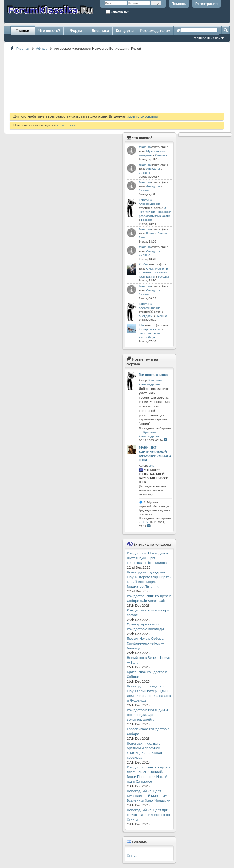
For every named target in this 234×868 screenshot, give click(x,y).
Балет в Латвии (156, 233)
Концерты (125, 31)
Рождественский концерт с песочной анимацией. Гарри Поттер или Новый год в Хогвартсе (149, 774)
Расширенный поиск (208, 38)
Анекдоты (153, 169)
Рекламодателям (155, 31)
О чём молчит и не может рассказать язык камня (155, 212)
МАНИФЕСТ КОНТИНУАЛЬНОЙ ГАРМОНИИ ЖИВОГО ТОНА (155, 454)
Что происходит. (150, 329)
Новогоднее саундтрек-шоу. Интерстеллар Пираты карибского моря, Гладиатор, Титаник (149, 579)
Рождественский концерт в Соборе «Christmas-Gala (149, 598)
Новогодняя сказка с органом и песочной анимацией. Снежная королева (144, 750)
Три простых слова (153, 375)
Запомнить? (117, 12)
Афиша (42, 48)
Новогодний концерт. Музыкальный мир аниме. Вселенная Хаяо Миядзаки (149, 796)
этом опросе (66, 125)
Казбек (144, 264)
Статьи (132, 855)
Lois (151, 466)
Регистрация (206, 4)
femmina (145, 147)
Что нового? (49, 31)
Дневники (100, 31)
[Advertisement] (101, 82)
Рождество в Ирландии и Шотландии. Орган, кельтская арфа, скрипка (148, 558)
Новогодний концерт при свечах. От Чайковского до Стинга (149, 815)
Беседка (147, 220)
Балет (143, 237)
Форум (76, 31)
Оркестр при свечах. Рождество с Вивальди (145, 627)
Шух (142, 325)
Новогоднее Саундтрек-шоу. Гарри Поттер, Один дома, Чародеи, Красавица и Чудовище (149, 693)
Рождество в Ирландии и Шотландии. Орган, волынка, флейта (148, 715)
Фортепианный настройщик (149, 336)
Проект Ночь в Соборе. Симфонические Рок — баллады (146, 643)
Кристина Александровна (150, 202)
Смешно (161, 155)
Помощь (179, 4)
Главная (23, 31)
